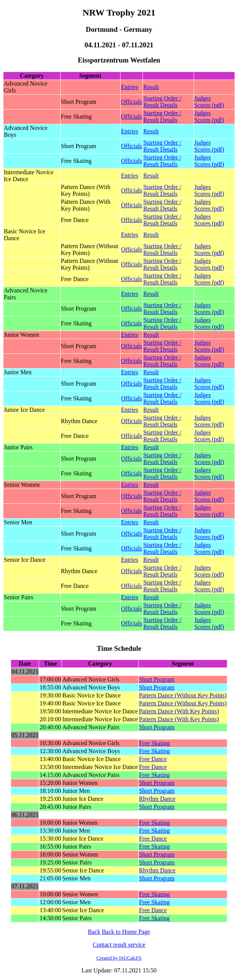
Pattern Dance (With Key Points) (179, 711)
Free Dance (153, 759)
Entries (129, 87)
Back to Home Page (126, 932)
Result (151, 87)
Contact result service (119, 945)
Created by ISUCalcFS (119, 958)
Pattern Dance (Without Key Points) (183, 695)
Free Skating (154, 743)
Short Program (157, 679)
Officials (132, 102)
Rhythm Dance (157, 799)
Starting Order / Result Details (162, 102)
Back (94, 932)
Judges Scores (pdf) (209, 102)
